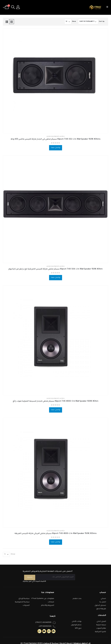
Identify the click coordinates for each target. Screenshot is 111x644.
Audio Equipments (53, 137)
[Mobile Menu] (108, 7)
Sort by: (101, 22)
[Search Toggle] (13, 7)
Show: (74, 22)
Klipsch (62, 137)
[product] (55, 81)
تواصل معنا (56, 148)
